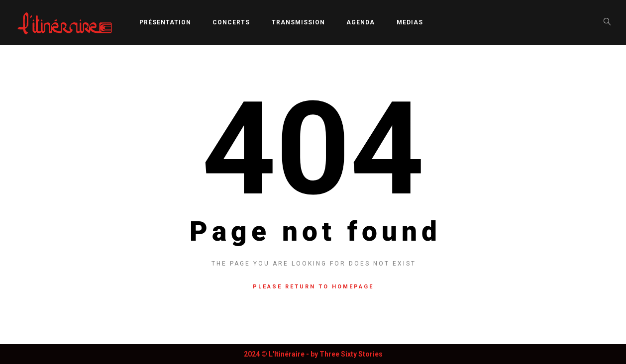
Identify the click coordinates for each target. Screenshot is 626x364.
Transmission (298, 22)
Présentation (165, 22)
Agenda (361, 22)
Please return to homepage (313, 287)
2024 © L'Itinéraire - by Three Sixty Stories (313, 354)
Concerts (231, 22)
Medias (410, 22)
